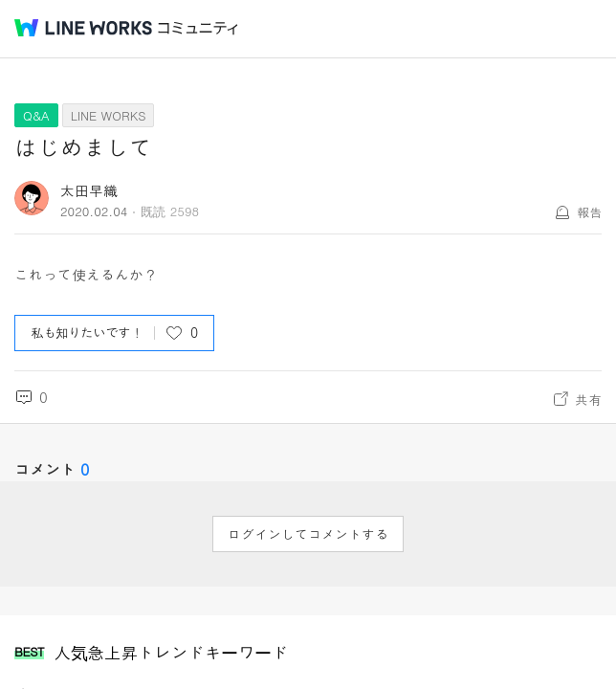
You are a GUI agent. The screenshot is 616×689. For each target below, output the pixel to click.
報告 (589, 212)
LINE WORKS (109, 115)
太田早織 (89, 190)
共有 (588, 399)
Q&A (36, 115)
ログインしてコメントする (308, 534)
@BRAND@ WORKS (83, 28)
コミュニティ (198, 28)
